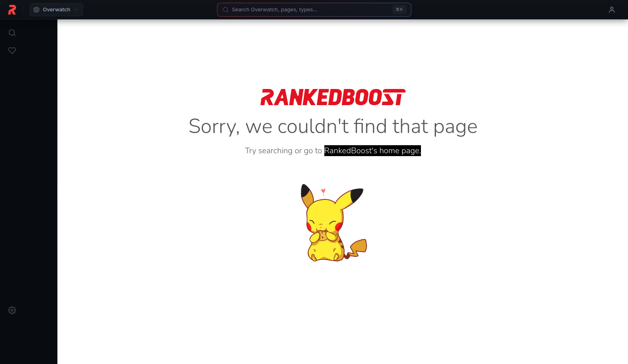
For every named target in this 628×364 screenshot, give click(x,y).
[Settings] (12, 310)
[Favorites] (12, 51)
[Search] (314, 10)
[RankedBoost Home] (12, 10)
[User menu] (612, 10)
